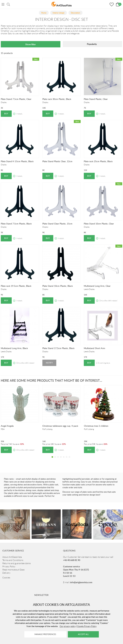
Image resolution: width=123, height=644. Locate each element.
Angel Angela (7, 426)
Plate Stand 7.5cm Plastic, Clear (16, 99)
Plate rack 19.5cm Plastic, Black (16, 286)
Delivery (6, 573)
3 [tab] (58, 459)
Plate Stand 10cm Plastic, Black (58, 286)
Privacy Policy (9, 566)
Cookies (6, 578)
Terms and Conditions (13, 560)
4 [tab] (61, 459)
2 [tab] (55, 459)
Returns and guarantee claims (17, 563)
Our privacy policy (68, 626)
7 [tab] (69, 459)
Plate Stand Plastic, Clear (96, 99)
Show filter (31, 44)
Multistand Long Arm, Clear (97, 286)
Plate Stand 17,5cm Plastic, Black (58, 348)
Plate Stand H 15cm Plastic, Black (17, 161)
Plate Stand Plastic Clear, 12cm (57, 161)
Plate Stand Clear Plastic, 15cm (57, 224)
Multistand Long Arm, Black (14, 348)
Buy (6, 114)
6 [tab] (67, 459)
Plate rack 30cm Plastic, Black (57, 99)
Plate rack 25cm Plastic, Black (98, 161)
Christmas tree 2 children (96, 426)
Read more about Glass (13, 570)
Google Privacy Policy (87, 626)
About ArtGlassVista (12, 557)
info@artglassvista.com (81, 582)
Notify (49, 363)
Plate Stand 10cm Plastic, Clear (99, 224)
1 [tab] (52, 459)
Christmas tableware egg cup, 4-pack (60, 426)
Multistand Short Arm (94, 348)
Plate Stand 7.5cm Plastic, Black (16, 224)
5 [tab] (64, 459)
